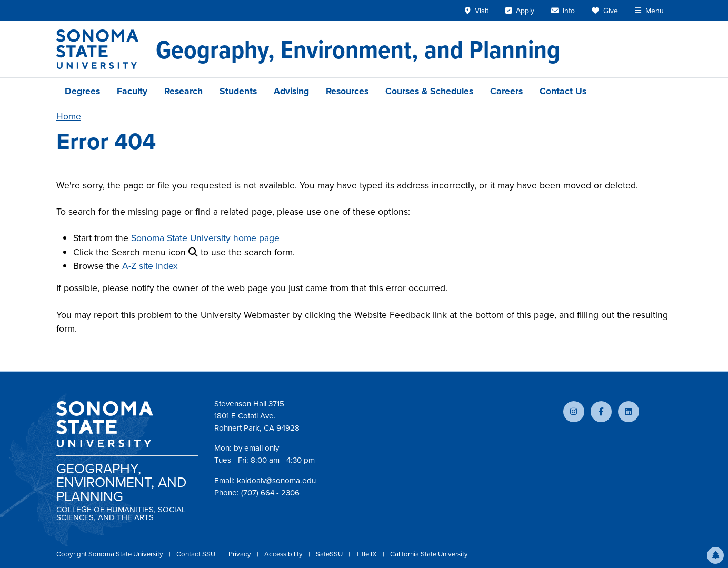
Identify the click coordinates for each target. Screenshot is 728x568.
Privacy (241, 554)
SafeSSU (330, 554)
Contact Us (563, 91)
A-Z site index (150, 266)
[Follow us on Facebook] (601, 412)
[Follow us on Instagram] (574, 412)
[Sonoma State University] (102, 49)
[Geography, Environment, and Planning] (358, 49)
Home (69, 116)
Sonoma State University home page (205, 238)
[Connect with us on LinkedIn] (629, 412)
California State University (429, 554)
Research (183, 91)
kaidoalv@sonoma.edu (276, 481)
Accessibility (284, 554)
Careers (506, 91)
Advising (291, 91)
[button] (715, 555)
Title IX (367, 554)
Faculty (132, 91)
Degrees (82, 91)
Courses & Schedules (429, 91)
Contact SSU (197, 554)
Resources (347, 91)
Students (238, 91)
